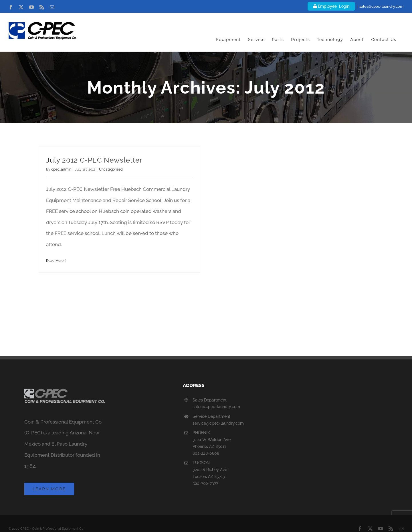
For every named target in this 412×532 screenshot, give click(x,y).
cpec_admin (61, 169)
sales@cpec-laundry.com (381, 6)
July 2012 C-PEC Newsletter (94, 160)
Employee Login (331, 6)
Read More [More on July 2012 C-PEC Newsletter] (55, 261)
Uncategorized (111, 169)
